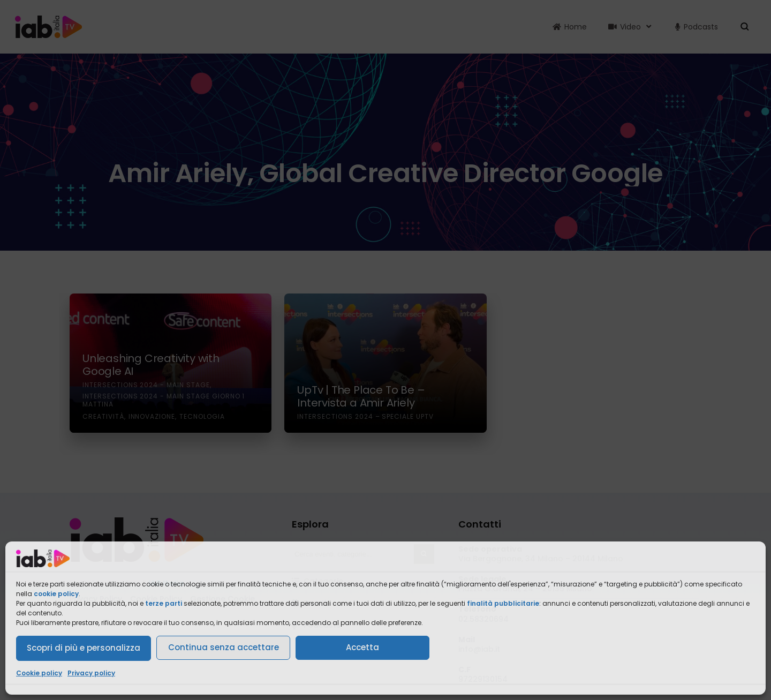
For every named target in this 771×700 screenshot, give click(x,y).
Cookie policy (39, 673)
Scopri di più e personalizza (84, 648)
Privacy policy (91, 673)
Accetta (362, 647)
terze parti (164, 603)
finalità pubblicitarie (503, 603)
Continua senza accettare (224, 647)
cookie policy (56, 594)
